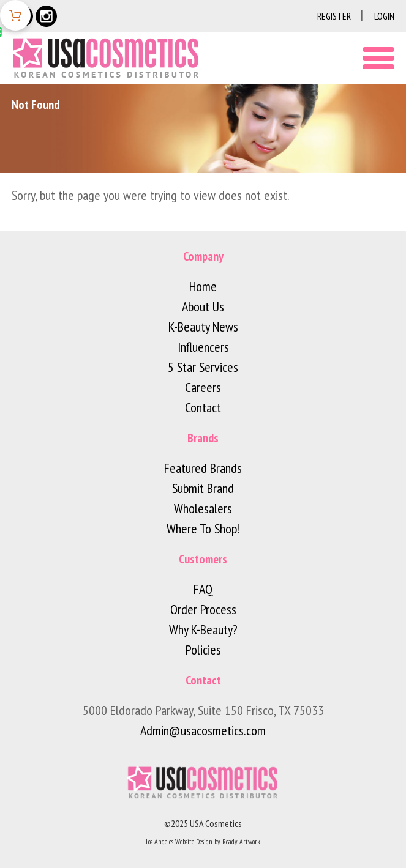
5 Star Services (203, 367)
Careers (203, 387)
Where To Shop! (203, 529)
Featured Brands (203, 468)
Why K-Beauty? (203, 629)
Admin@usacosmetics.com (203, 730)
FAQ (203, 589)
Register (334, 16)
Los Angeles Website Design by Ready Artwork (203, 841)
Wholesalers (203, 508)
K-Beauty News (203, 327)
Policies (203, 650)
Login (384, 16)
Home (203, 286)
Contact (203, 407)
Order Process (203, 609)
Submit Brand (203, 488)
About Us (203, 306)
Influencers (203, 347)
